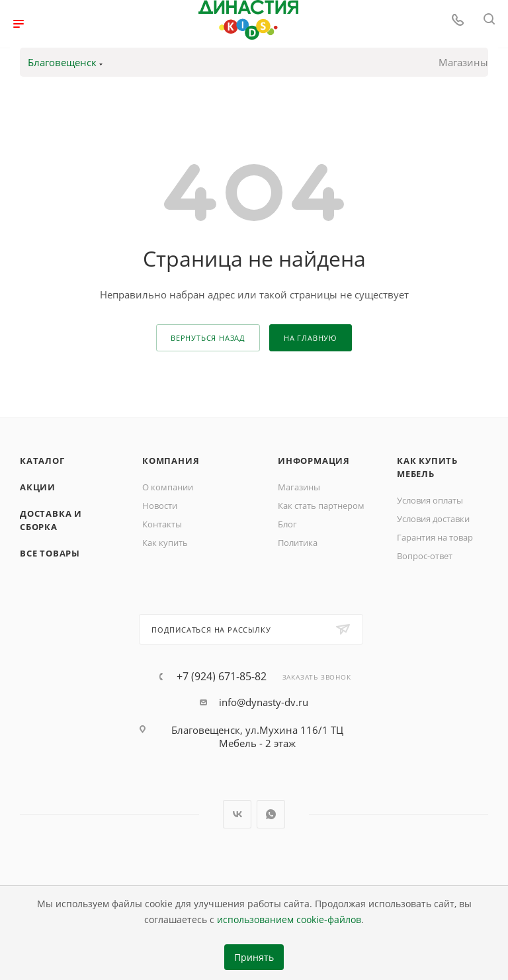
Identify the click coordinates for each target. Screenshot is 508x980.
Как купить (165, 543)
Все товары (50, 553)
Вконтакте (237, 814)
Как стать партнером (321, 506)
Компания (171, 461)
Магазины (463, 62)
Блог (287, 524)
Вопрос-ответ (425, 556)
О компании (168, 487)
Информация (314, 461)
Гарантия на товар (435, 537)
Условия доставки (433, 519)
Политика (298, 543)
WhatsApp (271, 814)
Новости (160, 506)
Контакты (162, 524)
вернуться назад (208, 338)
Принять (254, 958)
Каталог (42, 461)
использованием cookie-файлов (289, 920)
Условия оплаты (430, 500)
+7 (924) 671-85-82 (222, 676)
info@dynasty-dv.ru (264, 702)
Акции (38, 487)
